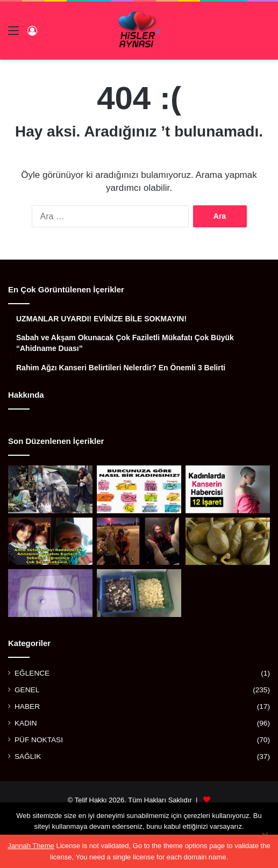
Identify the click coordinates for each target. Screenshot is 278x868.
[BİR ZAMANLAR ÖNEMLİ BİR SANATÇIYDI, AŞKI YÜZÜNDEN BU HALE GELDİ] (50, 489)
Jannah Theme (31, 846)
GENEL (27, 690)
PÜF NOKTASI (39, 740)
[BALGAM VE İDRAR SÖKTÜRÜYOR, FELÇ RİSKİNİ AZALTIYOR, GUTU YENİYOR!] (228, 541)
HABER (27, 706)
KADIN (26, 723)
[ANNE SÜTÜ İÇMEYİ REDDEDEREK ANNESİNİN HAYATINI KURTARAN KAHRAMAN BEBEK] (50, 541)
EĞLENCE (32, 673)
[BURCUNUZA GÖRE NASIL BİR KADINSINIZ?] (139, 489)
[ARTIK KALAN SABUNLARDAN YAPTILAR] (139, 593)
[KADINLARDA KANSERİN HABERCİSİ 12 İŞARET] (228, 489)
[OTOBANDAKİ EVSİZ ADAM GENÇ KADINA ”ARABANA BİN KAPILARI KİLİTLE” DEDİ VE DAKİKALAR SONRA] (139, 541)
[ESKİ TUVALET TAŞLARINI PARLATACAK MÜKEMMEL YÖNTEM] (50, 593)
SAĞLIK (28, 756)
